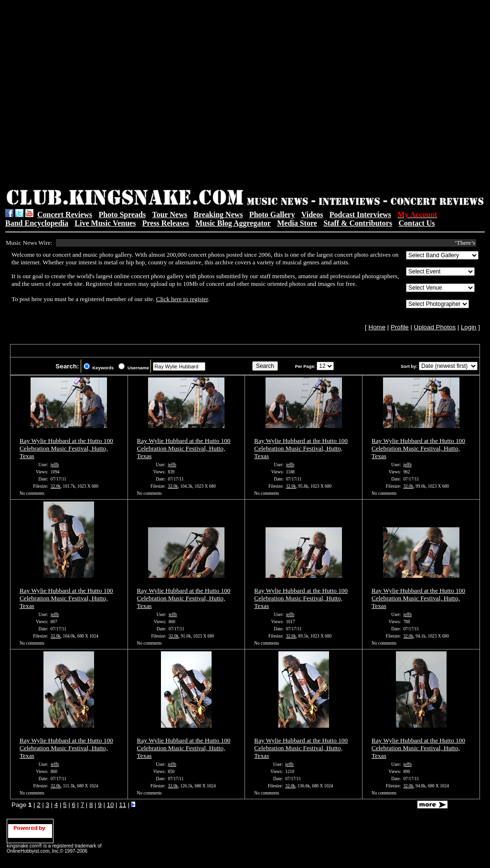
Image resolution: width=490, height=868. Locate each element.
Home (377, 327)
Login (469, 327)
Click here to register (182, 299)
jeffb (55, 465)
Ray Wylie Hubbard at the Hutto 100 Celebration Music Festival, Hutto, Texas (66, 448)
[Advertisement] (93, 96)
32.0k (56, 486)
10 (111, 805)
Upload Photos (435, 327)
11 (122, 805)
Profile (400, 327)
